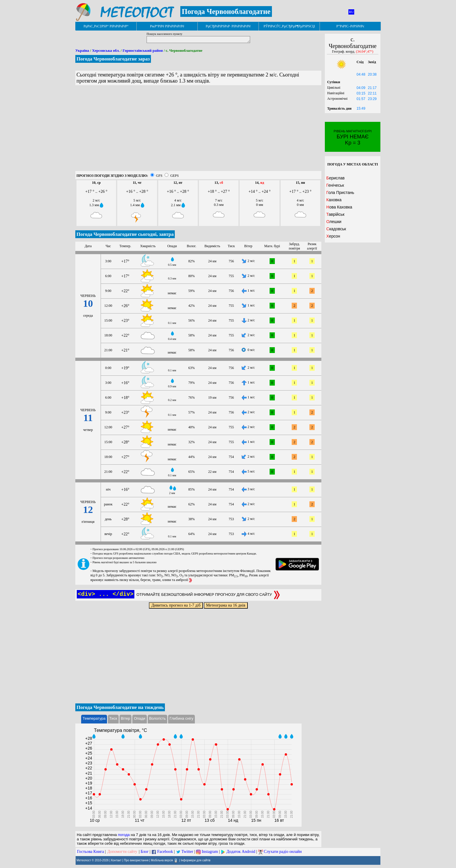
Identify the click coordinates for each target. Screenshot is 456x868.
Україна (82, 50)
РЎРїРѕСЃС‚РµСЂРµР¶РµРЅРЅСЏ (289, 26)
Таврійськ (335, 214)
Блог (145, 852)
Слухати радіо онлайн (283, 852)
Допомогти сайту (122, 852)
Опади (139, 718)
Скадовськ (336, 229)
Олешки (334, 222)
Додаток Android (241, 852)
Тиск (113, 718)
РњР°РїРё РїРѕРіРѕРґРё (167, 26)
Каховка (334, 200)
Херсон (333, 236)
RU (351, 12)
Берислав (335, 178)
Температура (94, 718)
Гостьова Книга (90, 852)
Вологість (157, 718)
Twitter (187, 852)
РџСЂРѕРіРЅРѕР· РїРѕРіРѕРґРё (228, 26)
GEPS (174, 176)
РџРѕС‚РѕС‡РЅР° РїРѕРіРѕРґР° (106, 26)
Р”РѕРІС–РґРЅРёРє (350, 26)
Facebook (165, 852)
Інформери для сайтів (196, 860)
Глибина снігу (181, 718)
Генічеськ (335, 185)
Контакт (116, 860)
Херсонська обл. (106, 50)
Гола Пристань (340, 193)
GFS (159, 176)
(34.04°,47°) (365, 51)
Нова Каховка (339, 207)
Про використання (136, 860)
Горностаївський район (143, 50)
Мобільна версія (162, 860)
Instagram (210, 852)
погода (124, 835)
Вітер (126, 718)
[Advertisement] (198, 130)
